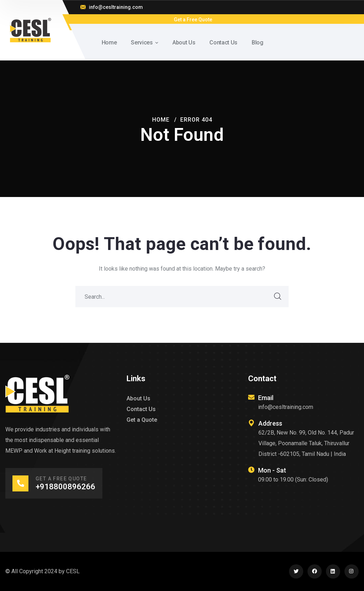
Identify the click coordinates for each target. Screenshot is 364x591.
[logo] (30, 30)
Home (161, 120)
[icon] (296, 571)
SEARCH (278, 297)
